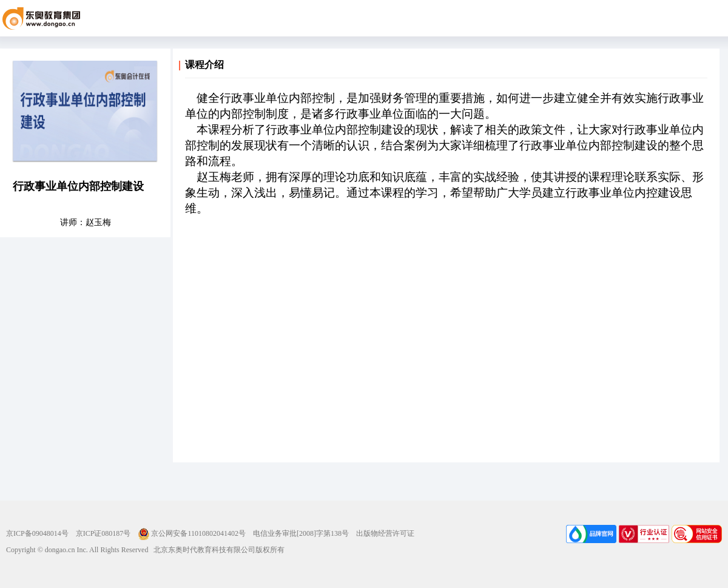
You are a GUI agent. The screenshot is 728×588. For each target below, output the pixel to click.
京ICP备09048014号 (37, 533)
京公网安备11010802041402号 (192, 533)
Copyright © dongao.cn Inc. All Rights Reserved (77, 550)
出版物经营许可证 (385, 533)
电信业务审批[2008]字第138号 (301, 533)
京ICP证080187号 (103, 533)
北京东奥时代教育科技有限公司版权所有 (216, 550)
